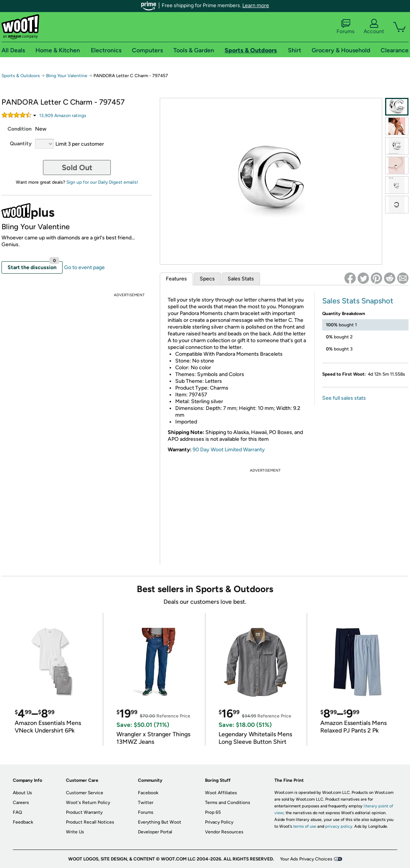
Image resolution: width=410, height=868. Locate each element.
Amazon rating (63, 116)
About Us (22, 793)
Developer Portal (155, 832)
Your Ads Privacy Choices (306, 859)
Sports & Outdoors (21, 76)
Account (374, 27)
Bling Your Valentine (67, 76)
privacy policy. (339, 826)
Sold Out (77, 168)
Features (176, 279)
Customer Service (85, 793)
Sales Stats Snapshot (358, 301)
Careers (21, 803)
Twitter (146, 803)
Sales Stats (241, 279)
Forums (346, 27)
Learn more (256, 5)
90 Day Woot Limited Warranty (229, 450)
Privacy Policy (219, 822)
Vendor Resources (224, 832)
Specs (207, 279)
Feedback (23, 822)
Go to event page (84, 267)
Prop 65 (213, 812)
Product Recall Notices (90, 822)
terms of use (305, 826)
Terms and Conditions (228, 803)
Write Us (75, 832)
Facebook (148, 793)
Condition (20, 129)
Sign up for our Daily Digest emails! (102, 182)
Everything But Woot (160, 822)
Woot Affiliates (221, 793)
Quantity (21, 144)
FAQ (17, 812)
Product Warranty (84, 812)
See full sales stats (344, 398)
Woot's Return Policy (88, 803)
